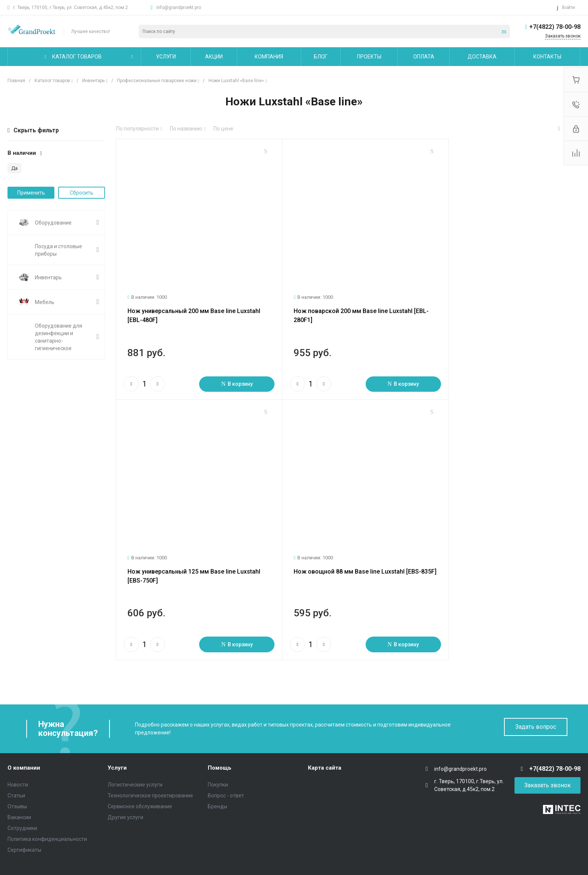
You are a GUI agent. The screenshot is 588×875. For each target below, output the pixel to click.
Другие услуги (125, 793)
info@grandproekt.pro (179, 7)
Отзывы (17, 782)
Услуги (117, 744)
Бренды (217, 782)
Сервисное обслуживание (140, 782)
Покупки (218, 761)
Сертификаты (24, 826)
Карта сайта (325, 744)
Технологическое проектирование (150, 772)
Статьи (16, 772)
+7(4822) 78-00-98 (555, 27)
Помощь (220, 744)
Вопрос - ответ (226, 772)
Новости (18, 761)
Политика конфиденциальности (47, 815)
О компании (24, 744)
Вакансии (19, 793)
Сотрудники (22, 804)
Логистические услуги (135, 761)
